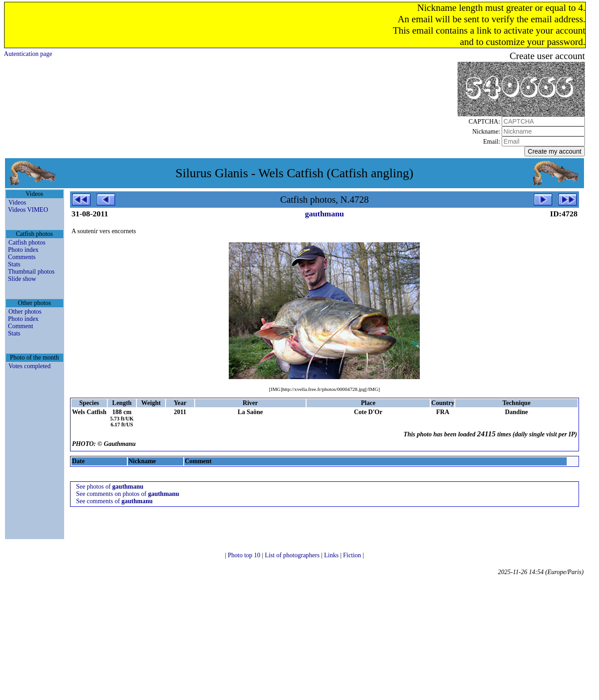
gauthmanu (325, 214)
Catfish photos (27, 242)
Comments (22, 257)
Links (332, 555)
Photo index (23, 250)
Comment (21, 326)
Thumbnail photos (31, 272)
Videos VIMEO (28, 210)
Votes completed (30, 366)
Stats (14, 264)
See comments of (114, 501)
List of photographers (293, 555)
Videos (18, 202)
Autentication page (28, 54)
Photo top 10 (245, 555)
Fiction (353, 555)
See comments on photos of (128, 494)
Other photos (25, 312)
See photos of (110, 487)
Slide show (22, 279)
